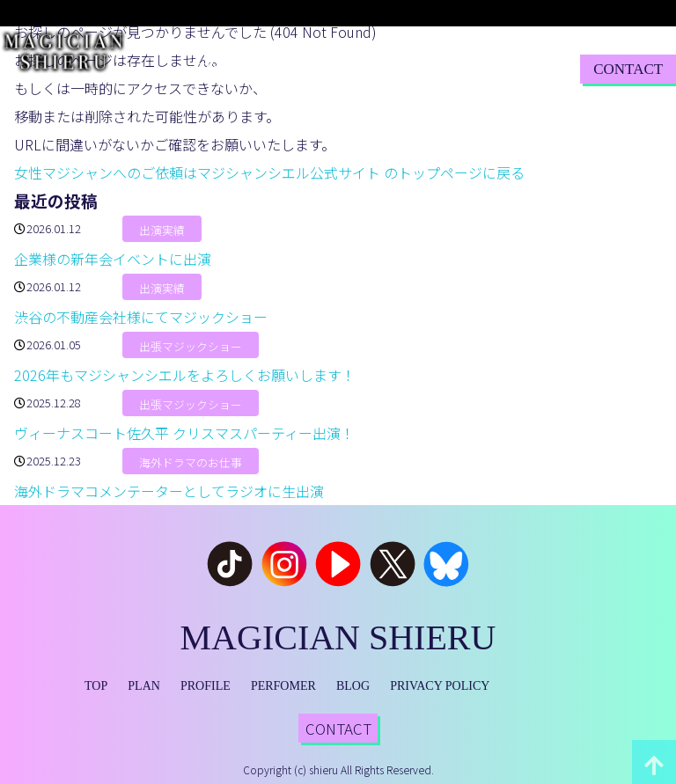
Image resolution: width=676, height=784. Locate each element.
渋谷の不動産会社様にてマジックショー (141, 317)
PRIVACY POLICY (440, 686)
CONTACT (628, 69)
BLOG (446, 68)
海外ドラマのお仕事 (191, 462)
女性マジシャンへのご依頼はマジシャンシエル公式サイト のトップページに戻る (269, 172)
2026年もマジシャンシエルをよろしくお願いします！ (185, 375)
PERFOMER (283, 686)
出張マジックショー (191, 346)
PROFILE (302, 68)
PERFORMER (379, 68)
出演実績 (162, 230)
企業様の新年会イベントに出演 (113, 259)
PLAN (249, 68)
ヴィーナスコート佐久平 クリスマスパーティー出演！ (184, 433)
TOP (211, 68)
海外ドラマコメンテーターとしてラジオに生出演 (169, 491)
